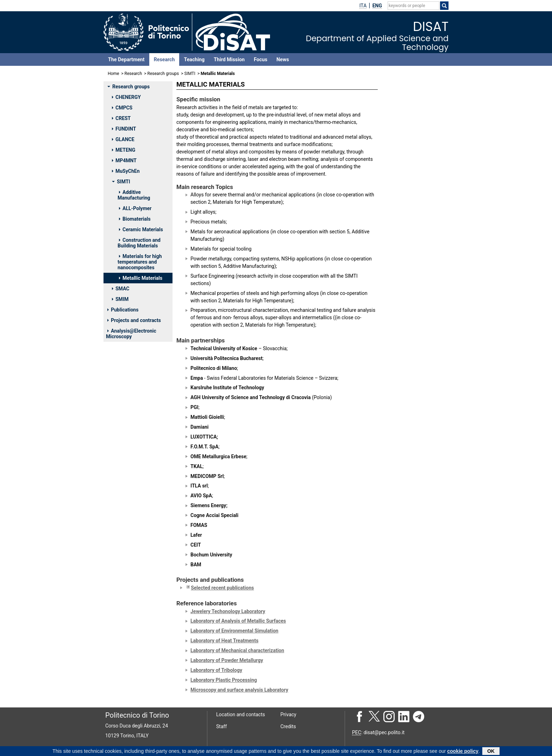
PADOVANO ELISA (407, 318)
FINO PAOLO (401, 264)
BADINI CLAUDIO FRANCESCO (406, 223)
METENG (124, 150)
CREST (121, 118)
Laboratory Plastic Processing (224, 680)
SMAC (121, 289)
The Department (126, 59)
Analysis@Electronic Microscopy (131, 334)
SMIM (120, 299)
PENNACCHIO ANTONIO (413, 484)
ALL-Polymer (135, 208)
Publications (123, 310)
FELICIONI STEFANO (409, 456)
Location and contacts (241, 714)
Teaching (194, 59)
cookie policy (463, 751)
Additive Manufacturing (134, 195)
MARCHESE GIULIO (408, 299)
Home (113, 74)
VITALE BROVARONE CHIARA (410, 349)
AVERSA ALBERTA (407, 210)
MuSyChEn (126, 171)
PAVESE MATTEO (406, 327)
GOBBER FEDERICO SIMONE (408, 387)
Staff (221, 726)
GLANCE (123, 139)
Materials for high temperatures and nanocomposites (140, 262)
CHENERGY (126, 97)
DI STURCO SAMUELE (411, 447)
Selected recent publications (219, 588)
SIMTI (190, 74)
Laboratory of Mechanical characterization (237, 650)
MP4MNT (124, 160)
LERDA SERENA (404, 475)
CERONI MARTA (404, 428)
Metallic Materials (141, 278)
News (283, 59)
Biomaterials (135, 219)
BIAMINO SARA (404, 245)
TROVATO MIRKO (406, 493)
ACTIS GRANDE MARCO (413, 201)
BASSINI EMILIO (405, 236)
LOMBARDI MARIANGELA (415, 273)
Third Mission (229, 59)
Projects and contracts (134, 320)
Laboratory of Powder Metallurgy (227, 660)
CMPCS (122, 108)
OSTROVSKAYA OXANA (413, 309)
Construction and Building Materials (139, 243)
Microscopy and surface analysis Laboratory (239, 690)
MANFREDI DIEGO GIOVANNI (407, 286)
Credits (288, 726)
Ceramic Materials (141, 229)
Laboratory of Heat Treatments (224, 641)
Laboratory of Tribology (216, 670)
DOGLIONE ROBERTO (410, 254)
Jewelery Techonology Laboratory (228, 611)
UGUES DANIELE (405, 336)
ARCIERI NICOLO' (406, 419)
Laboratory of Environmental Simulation (234, 631)
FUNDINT (124, 129)
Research (164, 59)
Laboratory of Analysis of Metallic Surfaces (238, 621)
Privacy (288, 714)
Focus (261, 59)
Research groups (163, 74)
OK (491, 751)
